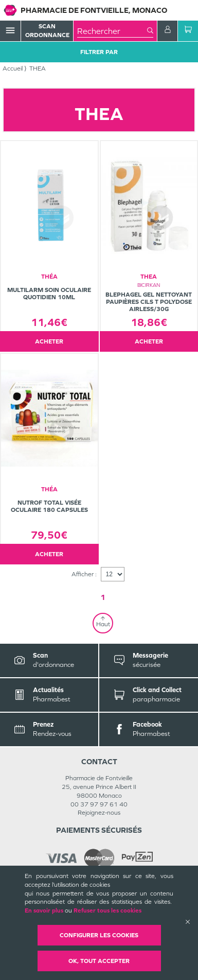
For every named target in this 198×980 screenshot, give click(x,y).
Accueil (13, 68)
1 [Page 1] (103, 597)
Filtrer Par (99, 52)
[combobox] (112, 31)
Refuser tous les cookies (107, 910)
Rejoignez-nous (99, 813)
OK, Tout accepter (99, 961)
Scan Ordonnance (47, 31)
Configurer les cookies (99, 935)
